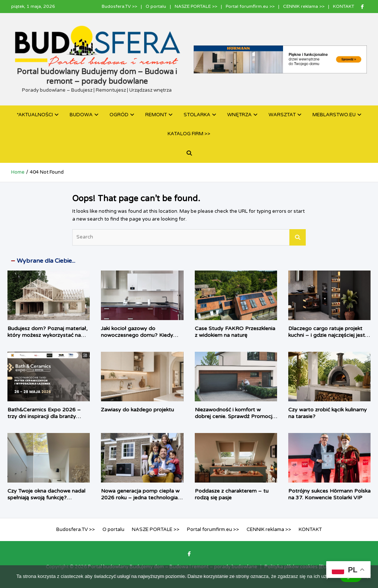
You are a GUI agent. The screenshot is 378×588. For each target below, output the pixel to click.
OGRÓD (119, 115)
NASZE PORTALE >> (196, 6)
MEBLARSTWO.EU (334, 115)
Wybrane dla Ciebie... (46, 261)
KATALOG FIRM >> (189, 134)
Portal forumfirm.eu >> (250, 6)
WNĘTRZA (239, 115)
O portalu (156, 6)
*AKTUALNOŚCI (35, 115)
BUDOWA (81, 115)
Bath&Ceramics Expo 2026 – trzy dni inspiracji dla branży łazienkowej (44, 416)
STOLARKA (197, 115)
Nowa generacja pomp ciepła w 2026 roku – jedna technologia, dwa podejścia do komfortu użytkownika (140, 501)
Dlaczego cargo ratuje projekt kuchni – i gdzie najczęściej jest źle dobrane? (327, 335)
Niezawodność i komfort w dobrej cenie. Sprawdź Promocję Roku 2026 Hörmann (235, 416)
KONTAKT (344, 6)
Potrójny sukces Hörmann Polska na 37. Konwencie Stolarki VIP (329, 494)
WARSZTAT (282, 115)
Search (298, 237)
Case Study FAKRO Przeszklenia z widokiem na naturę (235, 332)
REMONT (156, 115)
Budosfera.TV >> (119, 6)
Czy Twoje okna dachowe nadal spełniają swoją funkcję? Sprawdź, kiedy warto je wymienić (46, 501)
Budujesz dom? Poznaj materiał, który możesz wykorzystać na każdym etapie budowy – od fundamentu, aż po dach (47, 339)
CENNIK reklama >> (304, 6)
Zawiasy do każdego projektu (137, 410)
